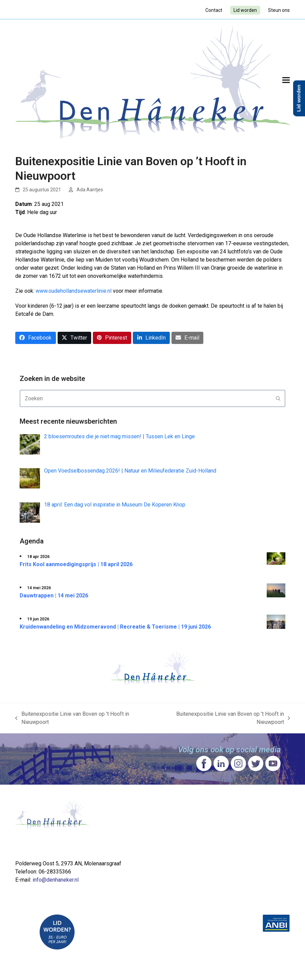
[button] (286, 80)
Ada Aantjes (90, 190)
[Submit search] (278, 399)
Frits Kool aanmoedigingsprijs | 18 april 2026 (76, 564)
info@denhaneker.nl (56, 880)
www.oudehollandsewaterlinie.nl (74, 291)
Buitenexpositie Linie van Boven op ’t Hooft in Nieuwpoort (72, 718)
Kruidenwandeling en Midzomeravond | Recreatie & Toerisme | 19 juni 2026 (115, 627)
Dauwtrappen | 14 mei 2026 (54, 595)
